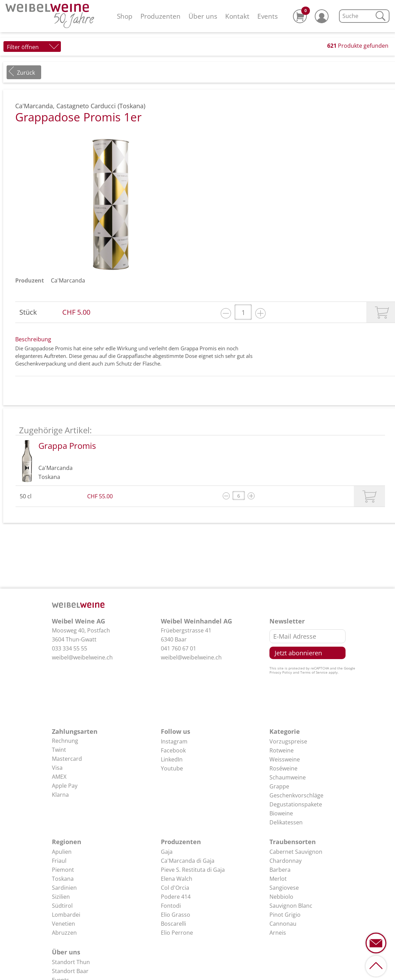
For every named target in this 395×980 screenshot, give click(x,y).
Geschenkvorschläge (296, 795)
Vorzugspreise (288, 741)
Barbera (280, 870)
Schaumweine (288, 777)
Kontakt (237, 16)
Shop (125, 16)
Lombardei (66, 915)
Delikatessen (286, 822)
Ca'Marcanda (68, 280)
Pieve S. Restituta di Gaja (193, 870)
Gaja (167, 852)
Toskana (63, 879)
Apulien (62, 852)
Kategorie (285, 731)
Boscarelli (173, 924)
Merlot (278, 879)
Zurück (26, 73)
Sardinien (64, 888)
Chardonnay (286, 861)
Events (268, 16)
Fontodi (171, 906)
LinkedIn (172, 759)
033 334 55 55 (70, 648)
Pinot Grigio (285, 915)
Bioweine (281, 813)
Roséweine (283, 768)
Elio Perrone (177, 933)
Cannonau (283, 924)
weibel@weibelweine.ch (82, 657)
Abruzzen (64, 933)
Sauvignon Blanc (291, 906)
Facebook (173, 750)
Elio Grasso (176, 915)
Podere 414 (176, 897)
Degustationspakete (296, 804)
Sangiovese (284, 888)
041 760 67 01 (178, 648)
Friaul (59, 861)
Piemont (63, 870)
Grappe (279, 786)
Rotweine (282, 750)
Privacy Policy (281, 672)
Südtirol (62, 906)
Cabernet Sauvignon (296, 852)
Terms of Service (314, 672)
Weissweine (285, 759)
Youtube (172, 768)
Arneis (278, 933)
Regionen (67, 842)
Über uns (203, 16)
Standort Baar (70, 971)
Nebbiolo (281, 897)
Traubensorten (293, 842)
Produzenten (160, 16)
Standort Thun (71, 962)
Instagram (174, 741)
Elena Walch (177, 879)
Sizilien (61, 897)
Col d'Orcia (175, 888)
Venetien (63, 924)
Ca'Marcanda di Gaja (188, 861)
